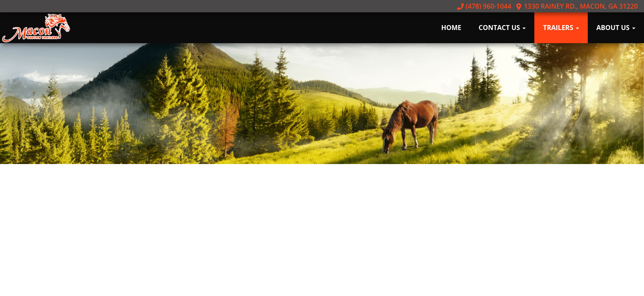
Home (451, 28)
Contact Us (502, 28)
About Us (616, 28)
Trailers (561, 28)
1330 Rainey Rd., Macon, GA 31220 (577, 6)
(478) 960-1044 (484, 6)
